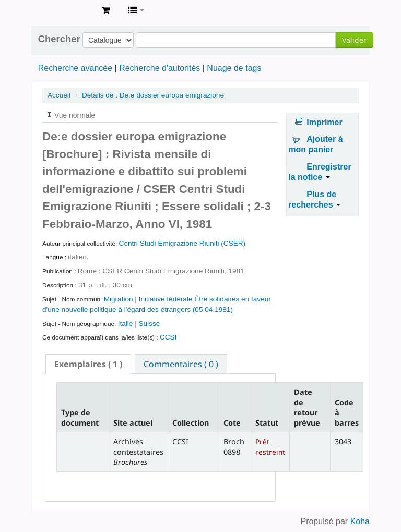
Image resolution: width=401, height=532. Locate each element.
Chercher (59, 39)
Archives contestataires (68, 10)
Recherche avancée (75, 68)
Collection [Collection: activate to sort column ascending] (191, 423)
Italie (127, 324)
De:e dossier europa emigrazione (153, 95)
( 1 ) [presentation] (88, 364)
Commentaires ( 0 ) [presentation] (181, 364)
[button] (106, 10)
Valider (354, 40)
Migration (120, 299)
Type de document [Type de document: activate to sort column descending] (80, 417)
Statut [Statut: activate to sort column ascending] (267, 423)
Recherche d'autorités (160, 68)
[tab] (88, 364)
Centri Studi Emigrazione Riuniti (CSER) (182, 243)
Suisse (149, 324)
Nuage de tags (234, 68)
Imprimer (324, 122)
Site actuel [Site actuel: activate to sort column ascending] (133, 423)
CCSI (168, 337)
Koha (360, 521)
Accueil (59, 95)
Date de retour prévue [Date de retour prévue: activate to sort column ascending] (307, 407)
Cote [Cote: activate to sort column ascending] (232, 423)
